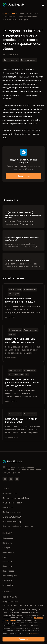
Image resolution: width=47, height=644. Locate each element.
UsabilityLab (13, 5)
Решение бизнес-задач (12, 503)
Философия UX (15, 370)
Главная (6, 14)
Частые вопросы (10, 576)
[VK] (11, 479)
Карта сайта (8, 585)
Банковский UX (9, 507)
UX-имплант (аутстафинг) (13, 522)
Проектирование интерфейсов (16, 498)
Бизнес (12, 334)
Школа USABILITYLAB (12, 517)
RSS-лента (7, 580)
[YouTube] (17, 479)
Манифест (7, 548)
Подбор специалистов (12, 512)
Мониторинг (14, 294)
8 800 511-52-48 (10, 597)
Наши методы (8, 571)
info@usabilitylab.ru (11, 602)
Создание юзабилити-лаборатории (18, 526)
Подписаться (24, 176)
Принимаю (23, 639)
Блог (13, 14)
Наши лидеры (8, 552)
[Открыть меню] (43, 5)
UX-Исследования (10, 494)
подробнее (34, 633)
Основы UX (7, 562)
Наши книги (7, 566)
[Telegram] (5, 479)
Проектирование (28, 60)
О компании (8, 538)
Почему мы (7, 543)
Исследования (30, 290)
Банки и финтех (11, 60)
